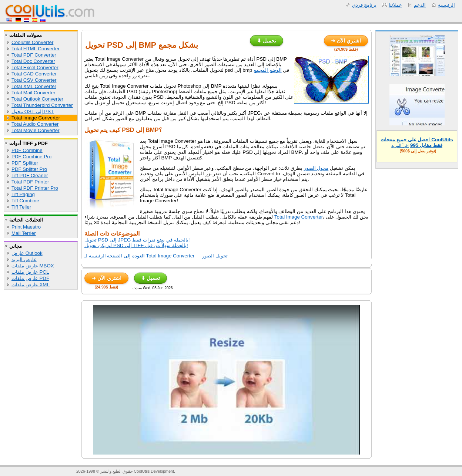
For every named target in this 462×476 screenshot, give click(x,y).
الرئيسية (446, 5)
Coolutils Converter (32, 42)
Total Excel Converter (35, 67)
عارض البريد (24, 259)
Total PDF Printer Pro (35, 188)
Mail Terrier (24, 233)
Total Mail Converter (34, 93)
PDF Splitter (25, 163)
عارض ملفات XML (31, 285)
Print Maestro (26, 227)
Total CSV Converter (34, 80)
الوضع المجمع (268, 70)
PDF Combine (27, 150)
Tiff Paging (23, 194)
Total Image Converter (36, 118)
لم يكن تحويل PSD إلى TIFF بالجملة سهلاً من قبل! (136, 245)
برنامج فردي (364, 5)
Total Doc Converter (33, 61)
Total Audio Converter (35, 124)
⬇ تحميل (267, 41)
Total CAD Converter (34, 74)
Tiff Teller (21, 207)
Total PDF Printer (30, 182)
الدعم (420, 5)
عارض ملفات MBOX (33, 266)
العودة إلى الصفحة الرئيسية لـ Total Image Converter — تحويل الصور (156, 256)
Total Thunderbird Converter (42, 105)
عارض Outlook (27, 253)
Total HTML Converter (36, 49)
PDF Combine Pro (31, 157)
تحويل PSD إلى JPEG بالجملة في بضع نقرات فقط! (137, 240)
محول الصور (316, 168)
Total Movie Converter (36, 130)
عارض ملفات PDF (30, 278)
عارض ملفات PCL (30, 272)
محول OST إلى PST (33, 112)
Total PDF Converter (34, 55)
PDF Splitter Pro (29, 169)
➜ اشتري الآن (346, 41)
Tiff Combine (25, 201)
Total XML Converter (34, 86)
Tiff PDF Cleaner (30, 175)
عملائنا (395, 5)
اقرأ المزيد (400, 145)
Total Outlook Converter (37, 99)
